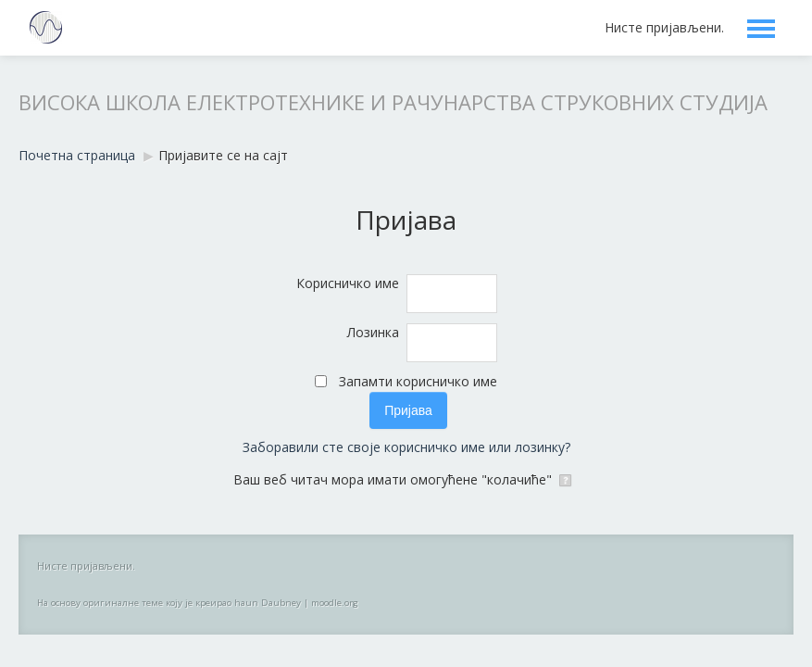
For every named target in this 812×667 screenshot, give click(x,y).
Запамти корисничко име (418, 381)
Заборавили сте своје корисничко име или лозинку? (406, 447)
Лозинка (373, 332)
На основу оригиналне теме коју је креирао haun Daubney (169, 603)
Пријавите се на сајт (223, 155)
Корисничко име (348, 283)
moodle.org (335, 603)
